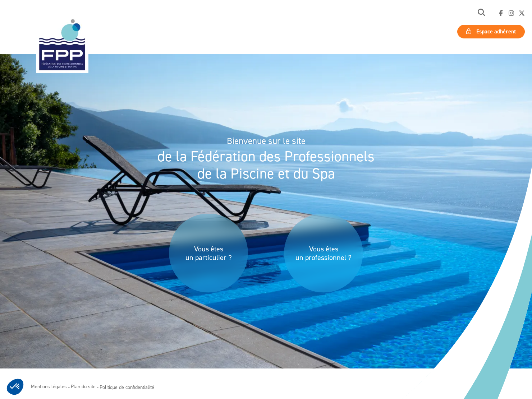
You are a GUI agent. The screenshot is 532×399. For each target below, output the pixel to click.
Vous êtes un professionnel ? (324, 253)
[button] (481, 13)
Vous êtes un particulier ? (209, 253)
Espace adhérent (491, 31)
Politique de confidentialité (127, 387)
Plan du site (83, 386)
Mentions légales (49, 386)
